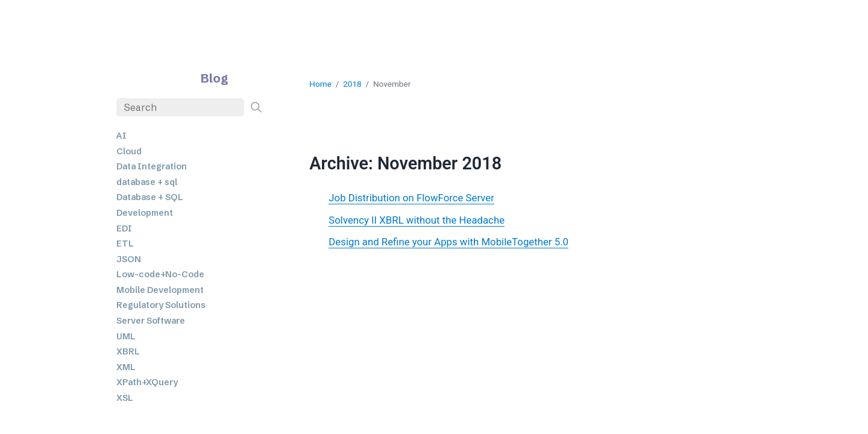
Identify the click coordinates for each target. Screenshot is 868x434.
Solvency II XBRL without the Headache (417, 220)
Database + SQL (150, 197)
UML (126, 336)
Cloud (129, 151)
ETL (125, 244)
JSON (129, 259)
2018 (352, 84)
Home (320, 84)
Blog (215, 78)
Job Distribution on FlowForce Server (411, 198)
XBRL (128, 351)
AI (121, 136)
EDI (124, 228)
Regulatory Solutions (161, 305)
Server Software (151, 321)
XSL (125, 398)
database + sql (147, 182)
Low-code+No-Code (160, 274)
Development (145, 213)
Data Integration (152, 166)
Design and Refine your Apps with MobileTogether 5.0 (448, 242)
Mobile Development (160, 290)
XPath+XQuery (147, 382)
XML (126, 367)
